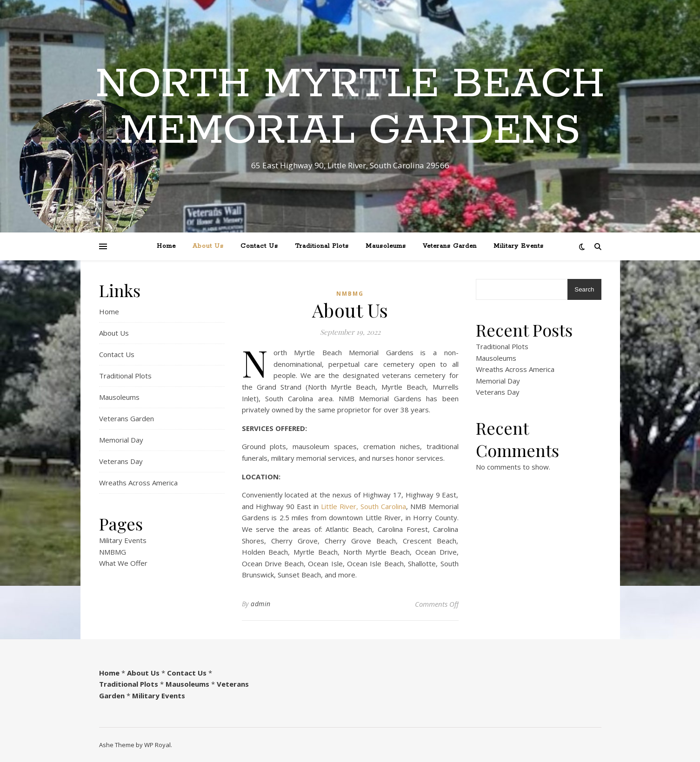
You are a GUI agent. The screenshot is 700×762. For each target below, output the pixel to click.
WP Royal (157, 745)
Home (166, 246)
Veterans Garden (450, 246)
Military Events (519, 246)
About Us (208, 246)
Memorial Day (121, 440)
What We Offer (123, 563)
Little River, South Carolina (363, 506)
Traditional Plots (322, 246)
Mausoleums (386, 246)
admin (261, 604)
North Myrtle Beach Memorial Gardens (350, 108)
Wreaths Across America (138, 483)
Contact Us (259, 246)
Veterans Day (121, 461)
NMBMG (113, 552)
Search (584, 289)
